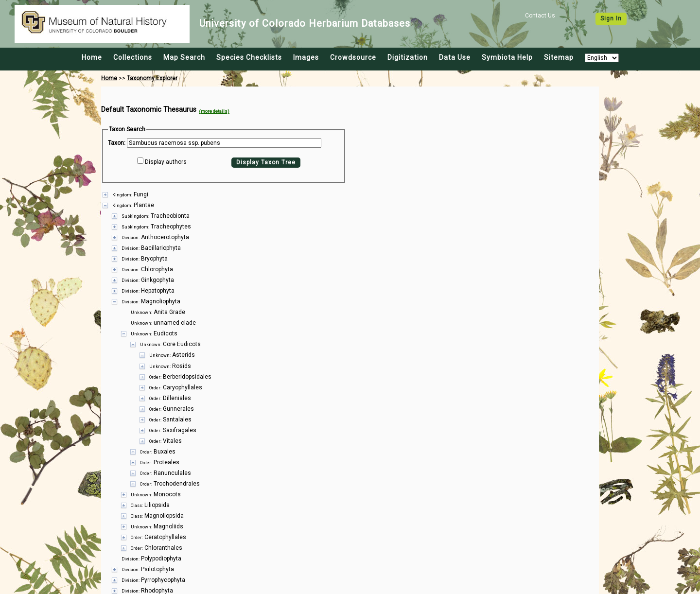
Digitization (408, 57)
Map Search (184, 57)
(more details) (214, 111)
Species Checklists (249, 57)
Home (92, 57)
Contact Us (540, 16)
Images (306, 57)
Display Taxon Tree (266, 162)
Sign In (611, 18)
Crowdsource (353, 57)
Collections (133, 57)
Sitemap (559, 57)
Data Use (455, 57)
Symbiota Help (507, 57)
